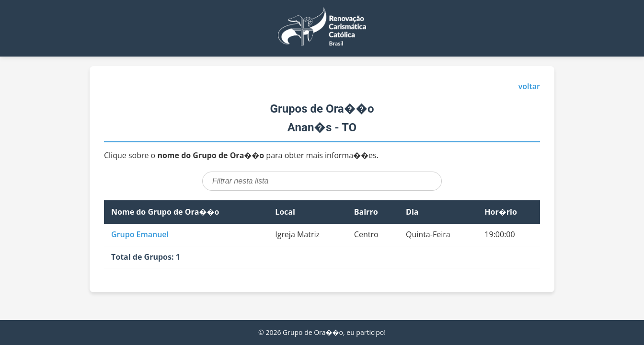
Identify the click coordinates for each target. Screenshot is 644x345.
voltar (529, 86)
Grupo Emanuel (140, 234)
